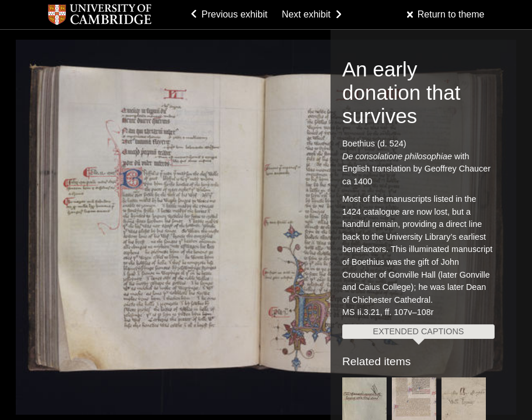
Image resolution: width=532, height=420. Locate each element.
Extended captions (419, 331)
